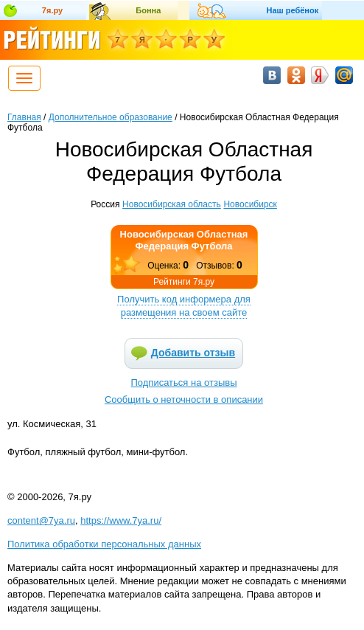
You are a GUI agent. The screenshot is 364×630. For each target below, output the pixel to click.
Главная (24, 117)
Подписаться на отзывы (184, 382)
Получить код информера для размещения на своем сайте (184, 306)
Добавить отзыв (193, 353)
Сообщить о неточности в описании (184, 399)
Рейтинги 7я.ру (184, 282)
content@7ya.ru (41, 520)
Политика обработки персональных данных (104, 544)
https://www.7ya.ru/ (121, 520)
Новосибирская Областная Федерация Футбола (184, 240)
